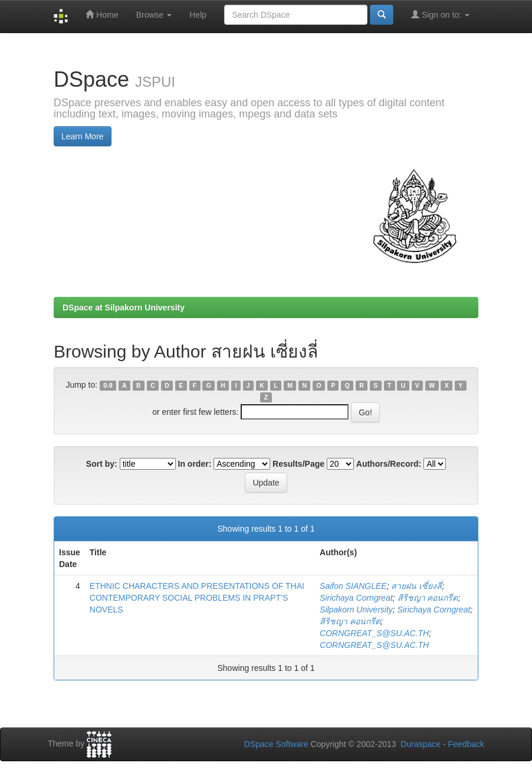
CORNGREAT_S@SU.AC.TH (374, 633)
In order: (195, 464)
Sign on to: (440, 14)
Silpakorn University (356, 610)
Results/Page (298, 464)
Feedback (466, 744)
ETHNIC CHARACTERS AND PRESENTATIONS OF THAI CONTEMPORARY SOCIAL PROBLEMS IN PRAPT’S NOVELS (197, 598)
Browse (154, 15)
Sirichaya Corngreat (356, 598)
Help (198, 15)
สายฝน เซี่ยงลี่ (416, 586)
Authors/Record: (389, 464)
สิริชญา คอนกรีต (428, 598)
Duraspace (421, 744)
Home (102, 14)
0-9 (108, 385)
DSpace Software (276, 744)
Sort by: (102, 464)
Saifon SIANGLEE (353, 586)
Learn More (83, 136)
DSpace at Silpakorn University (124, 307)
